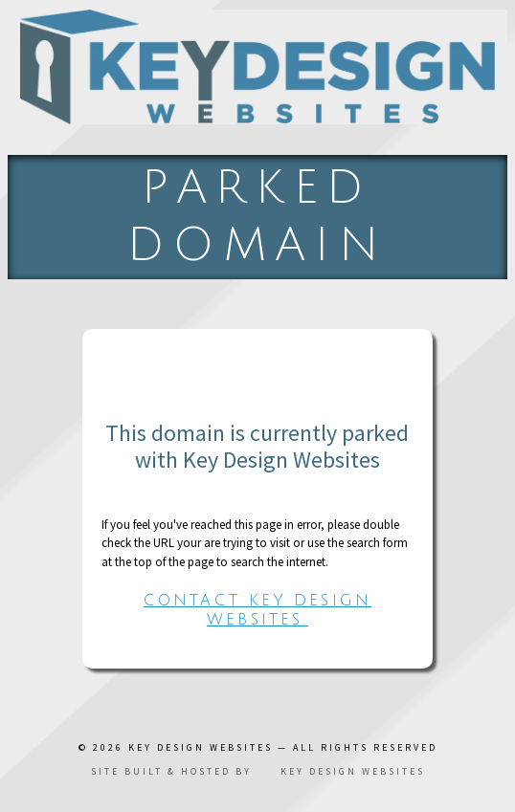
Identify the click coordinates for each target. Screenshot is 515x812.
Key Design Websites (201, 747)
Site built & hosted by (258, 771)
